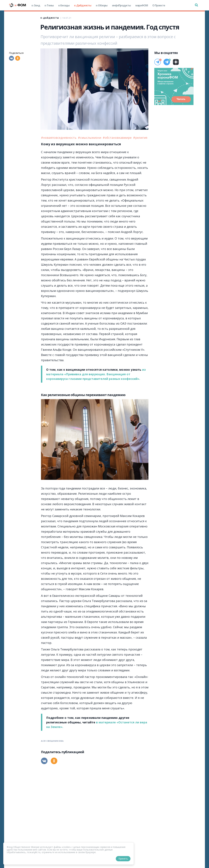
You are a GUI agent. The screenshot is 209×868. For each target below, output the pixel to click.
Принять (123, 859)
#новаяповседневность (59, 138)
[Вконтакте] (11, 58)
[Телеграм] (158, 62)
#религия (140, 138)
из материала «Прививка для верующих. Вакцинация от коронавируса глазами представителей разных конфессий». (96, 374)
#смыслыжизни (90, 138)
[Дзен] (176, 62)
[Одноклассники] (18, 58)
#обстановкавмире (118, 138)
